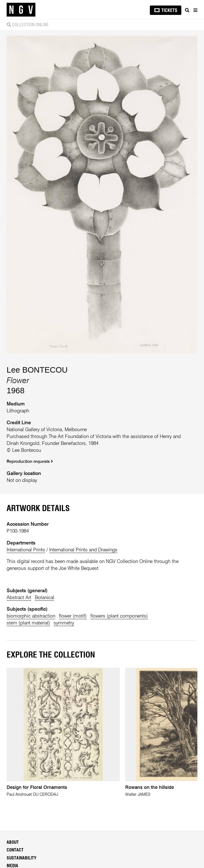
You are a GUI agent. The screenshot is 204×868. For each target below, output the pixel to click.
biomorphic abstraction (31, 616)
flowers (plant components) (119, 616)
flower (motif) (73, 616)
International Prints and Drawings (83, 550)
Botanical (45, 598)
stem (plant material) (28, 623)
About (13, 842)
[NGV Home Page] (21, 10)
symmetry (64, 623)
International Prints (26, 550)
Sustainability (22, 858)
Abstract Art (19, 598)
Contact (15, 850)
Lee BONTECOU (37, 370)
